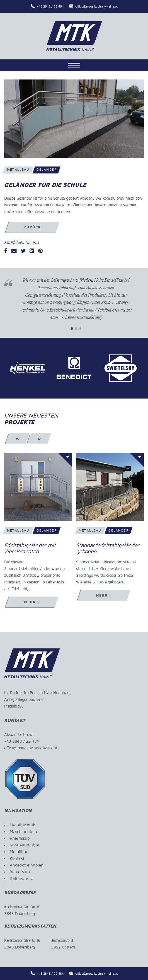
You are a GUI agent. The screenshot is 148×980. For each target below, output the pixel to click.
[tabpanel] (76, 303)
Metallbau (19, 852)
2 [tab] (76, 329)
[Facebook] (6, 251)
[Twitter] (23, 251)
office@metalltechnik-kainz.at (96, 7)
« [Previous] (17, 438)
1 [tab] (72, 329)
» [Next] (39, 438)
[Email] (14, 251)
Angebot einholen (27, 865)
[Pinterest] (40, 251)
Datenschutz (21, 878)
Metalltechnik (22, 825)
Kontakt (17, 858)
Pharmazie (20, 838)
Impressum (20, 872)
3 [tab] (80, 329)
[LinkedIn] (32, 251)
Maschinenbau (23, 832)
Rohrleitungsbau (25, 845)
